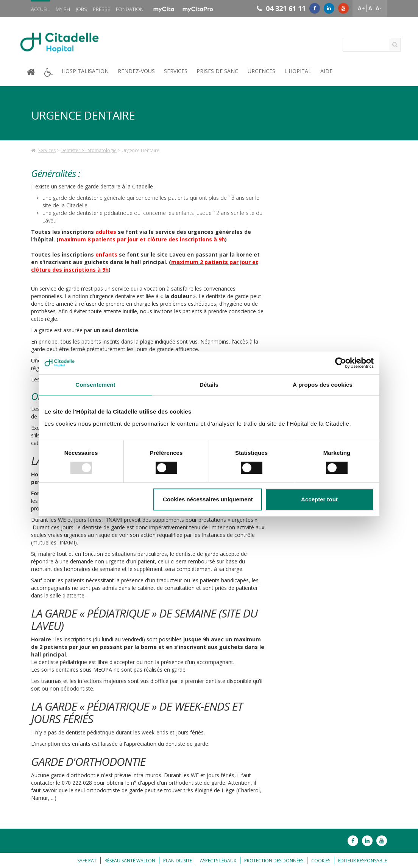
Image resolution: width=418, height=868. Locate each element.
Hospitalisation (85, 71)
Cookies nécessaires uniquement (208, 499)
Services (176, 71)
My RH (63, 9)
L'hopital (298, 71)
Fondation (130, 9)
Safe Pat (87, 861)
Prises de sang (218, 71)
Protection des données (274, 861)
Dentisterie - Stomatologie (89, 150)
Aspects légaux (218, 861)
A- (379, 8)
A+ (361, 8)
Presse (101, 9)
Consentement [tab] (95, 385)
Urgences (261, 71)
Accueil (41, 9)
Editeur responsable (363, 861)
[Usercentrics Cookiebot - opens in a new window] (341, 363)
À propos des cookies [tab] (323, 385)
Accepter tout (319, 499)
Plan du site (178, 861)
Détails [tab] (209, 385)
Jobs (81, 9)
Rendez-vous (136, 71)
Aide (326, 71)
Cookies (321, 861)
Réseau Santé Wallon (130, 861)
